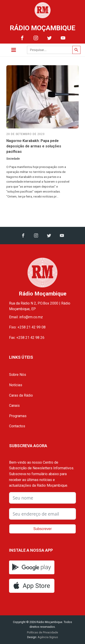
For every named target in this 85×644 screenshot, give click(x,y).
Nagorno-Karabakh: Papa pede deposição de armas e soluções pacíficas (34, 146)
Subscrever (42, 529)
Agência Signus (47, 637)
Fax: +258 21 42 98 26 (27, 338)
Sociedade (13, 159)
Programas (18, 416)
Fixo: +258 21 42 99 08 (27, 327)
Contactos (17, 426)
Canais (14, 406)
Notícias (16, 385)
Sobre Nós (18, 375)
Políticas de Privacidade (42, 632)
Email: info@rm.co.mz (26, 317)
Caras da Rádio (21, 395)
